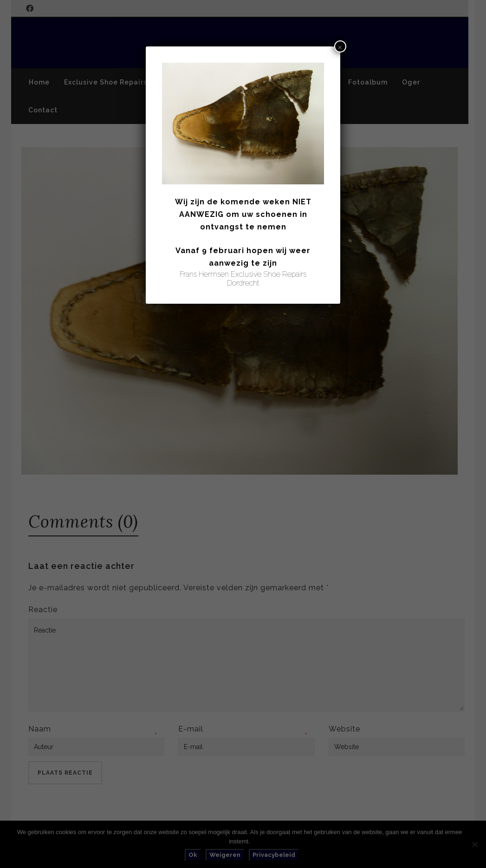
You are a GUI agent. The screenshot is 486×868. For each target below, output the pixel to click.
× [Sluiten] (340, 46)
